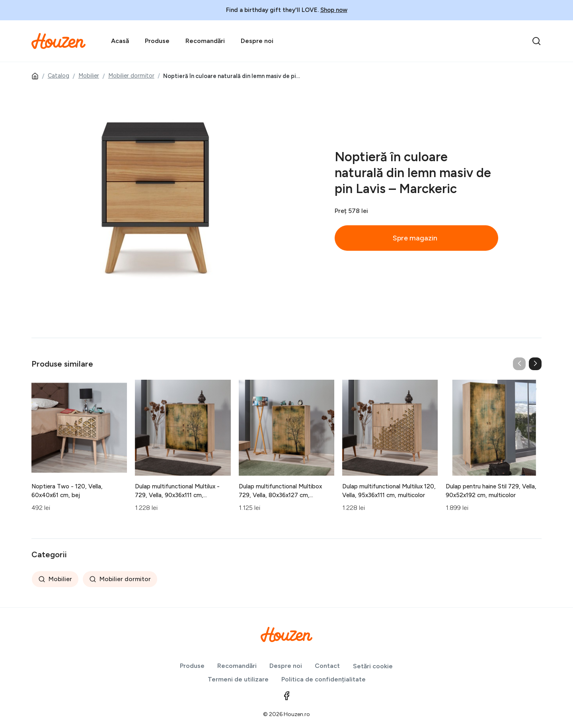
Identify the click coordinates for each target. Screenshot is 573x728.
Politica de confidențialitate (324, 679)
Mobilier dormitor (131, 76)
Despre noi (257, 41)
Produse (157, 41)
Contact (327, 666)
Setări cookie (373, 666)
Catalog (58, 76)
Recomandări (205, 41)
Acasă (120, 41)
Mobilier (89, 76)
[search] (536, 41)
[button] (535, 364)
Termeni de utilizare (238, 679)
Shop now (334, 10)
